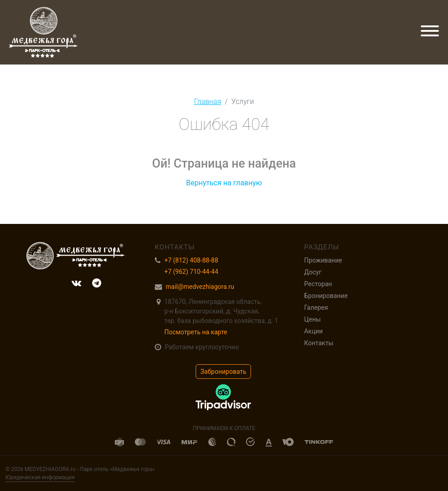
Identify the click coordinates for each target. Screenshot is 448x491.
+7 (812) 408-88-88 (191, 260)
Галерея (316, 307)
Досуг (313, 272)
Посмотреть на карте (196, 332)
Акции (313, 331)
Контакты (319, 343)
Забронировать (224, 372)
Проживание (323, 260)
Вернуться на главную (224, 183)
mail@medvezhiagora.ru (200, 287)
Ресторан (318, 284)
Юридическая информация (40, 477)
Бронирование (326, 296)
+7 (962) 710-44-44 (191, 272)
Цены (313, 319)
